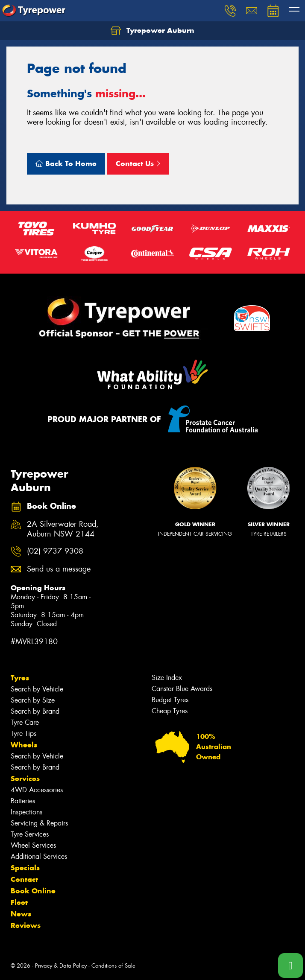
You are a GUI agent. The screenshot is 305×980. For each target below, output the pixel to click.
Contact (24, 879)
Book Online (33, 891)
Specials (25, 868)
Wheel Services (33, 845)
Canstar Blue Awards (182, 689)
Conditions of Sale (113, 966)
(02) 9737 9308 (55, 551)
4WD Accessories (37, 790)
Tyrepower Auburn (152, 31)
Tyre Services (30, 834)
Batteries (23, 801)
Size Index (167, 678)
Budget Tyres (170, 700)
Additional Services (39, 856)
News (21, 914)
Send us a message (59, 569)
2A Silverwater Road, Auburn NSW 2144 (63, 529)
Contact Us (138, 163)
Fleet (19, 902)
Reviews (26, 925)
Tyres (20, 678)
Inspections (26, 812)
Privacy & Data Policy (61, 966)
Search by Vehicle (37, 689)
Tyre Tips (23, 734)
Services (25, 779)
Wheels (24, 745)
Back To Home (66, 163)
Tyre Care (25, 722)
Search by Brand (35, 711)
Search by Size (33, 700)
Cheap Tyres (170, 711)
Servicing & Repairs (39, 823)
